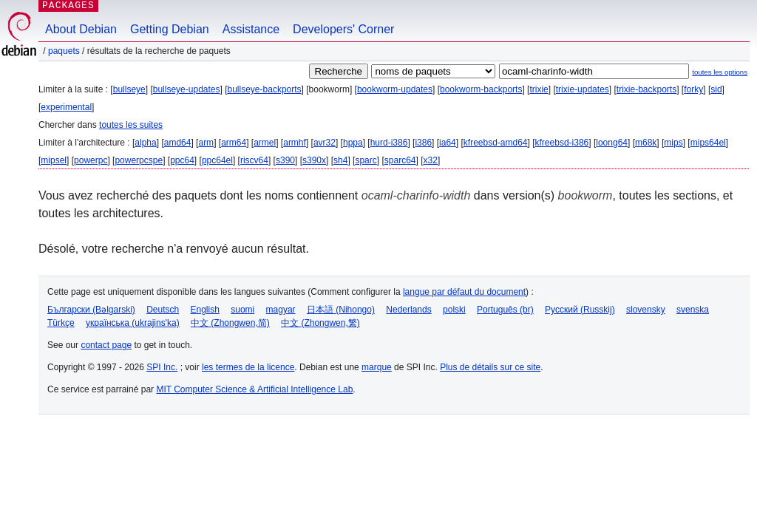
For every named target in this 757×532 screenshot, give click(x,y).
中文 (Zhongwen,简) (230, 323)
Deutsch (163, 310)
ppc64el (217, 160)
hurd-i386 (389, 143)
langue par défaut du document (464, 292)
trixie (539, 89)
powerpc (91, 160)
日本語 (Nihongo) (341, 310)
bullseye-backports (265, 89)
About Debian (81, 29)
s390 (285, 160)
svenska (693, 310)
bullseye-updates (187, 89)
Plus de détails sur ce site (490, 367)
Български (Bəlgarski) (91, 310)
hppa (353, 143)
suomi (242, 310)
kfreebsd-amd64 (496, 143)
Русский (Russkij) (580, 310)
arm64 (234, 143)
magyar (281, 310)
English (205, 310)
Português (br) (505, 310)
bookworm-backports (481, 89)
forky (693, 89)
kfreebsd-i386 (562, 143)
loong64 (612, 143)
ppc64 (182, 160)
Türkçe (61, 323)
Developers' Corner (343, 29)
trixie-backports (646, 89)
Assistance (251, 29)
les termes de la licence (248, 367)
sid (716, 89)
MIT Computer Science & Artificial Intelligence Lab (254, 389)
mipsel (54, 160)
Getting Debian (170, 29)
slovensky (646, 310)
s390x (314, 160)
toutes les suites (131, 125)
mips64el (708, 143)
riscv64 (254, 160)
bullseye (129, 89)
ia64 (448, 143)
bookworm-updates (395, 89)
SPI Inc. (162, 367)
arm (206, 143)
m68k (646, 143)
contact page (106, 345)
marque (377, 367)
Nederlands (408, 310)
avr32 (325, 143)
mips (673, 143)
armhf (295, 143)
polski (454, 310)
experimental (66, 107)
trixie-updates (583, 89)
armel (265, 143)
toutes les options (720, 72)
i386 (423, 143)
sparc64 (400, 160)
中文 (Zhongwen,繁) (320, 323)
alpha (145, 143)
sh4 (340, 160)
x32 (431, 160)
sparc (366, 160)
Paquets (64, 51)
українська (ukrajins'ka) (133, 323)
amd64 (178, 143)
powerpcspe (139, 160)
